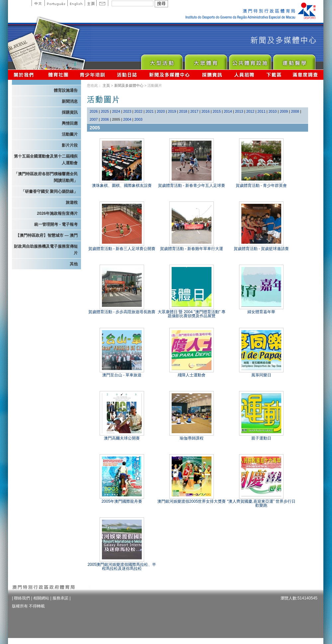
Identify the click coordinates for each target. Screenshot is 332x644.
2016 (206, 111)
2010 (273, 111)
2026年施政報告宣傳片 (57, 213)
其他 (74, 264)
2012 (250, 111)
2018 (183, 111)
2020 (161, 111)
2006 (105, 119)
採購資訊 (212, 75)
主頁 (90, 3)
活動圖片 (70, 134)
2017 (194, 111)
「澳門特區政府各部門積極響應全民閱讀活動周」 (46, 177)
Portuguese (56, 3)
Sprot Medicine (294, 60)
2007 (94, 119)
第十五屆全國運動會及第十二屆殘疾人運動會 (46, 160)
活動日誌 (127, 75)
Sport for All (206, 60)
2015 (217, 111)
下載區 (274, 75)
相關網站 (41, 598)
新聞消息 (70, 101)
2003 (138, 119)
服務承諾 (60, 598)
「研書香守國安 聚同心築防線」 (49, 192)
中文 (38, 3)
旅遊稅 (72, 202)
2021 (149, 111)
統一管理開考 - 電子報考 (56, 224)
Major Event (162, 60)
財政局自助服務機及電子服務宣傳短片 (46, 250)
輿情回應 (70, 123)
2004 (127, 119)
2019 (172, 111)
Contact (102, 3)
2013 (239, 111)
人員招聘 (244, 75)
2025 (105, 111)
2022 (138, 111)
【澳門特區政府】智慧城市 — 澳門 (47, 235)
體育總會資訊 (58, 75)
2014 (228, 111)
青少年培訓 (93, 75)
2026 (94, 111)
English (76, 3)
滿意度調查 (305, 75)
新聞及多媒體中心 (170, 75)
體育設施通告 (66, 90)
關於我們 (25, 75)
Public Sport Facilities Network (250, 60)
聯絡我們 (22, 598)
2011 (261, 111)
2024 (116, 111)
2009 (284, 111)
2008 (295, 111)
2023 (127, 111)
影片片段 (70, 145)
